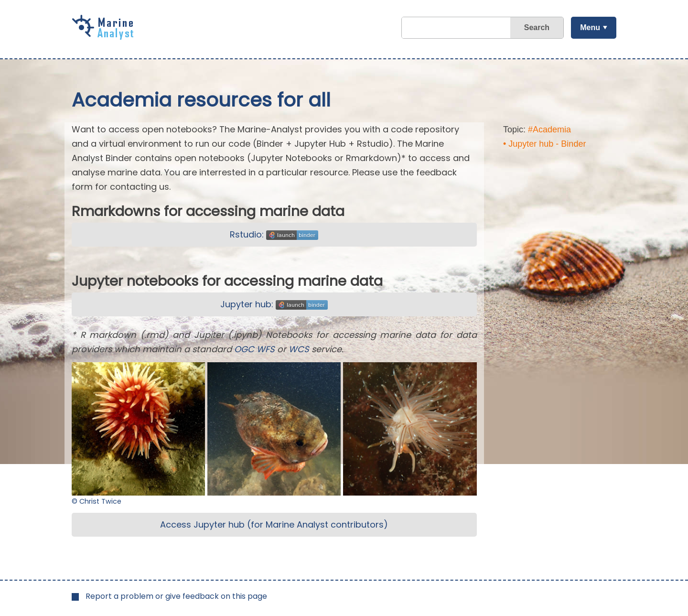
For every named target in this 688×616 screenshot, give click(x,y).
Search (537, 27)
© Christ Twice (97, 501)
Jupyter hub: (274, 304)
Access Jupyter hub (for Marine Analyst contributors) (274, 524)
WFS (266, 349)
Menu (590, 27)
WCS (299, 349)
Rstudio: (274, 234)
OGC (244, 349)
